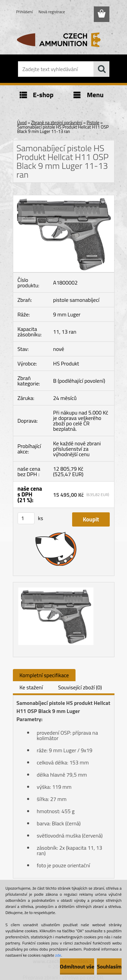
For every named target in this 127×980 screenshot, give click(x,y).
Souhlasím (109, 966)
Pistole (93, 122)
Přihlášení (25, 12)
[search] (102, 69)
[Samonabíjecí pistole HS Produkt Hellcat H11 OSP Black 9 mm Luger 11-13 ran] (64, 198)
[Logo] (63, 40)
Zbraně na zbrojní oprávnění (57, 122)
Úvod (22, 122)
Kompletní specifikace (44, 675)
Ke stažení (31, 687)
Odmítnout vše (77, 966)
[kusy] (26, 518)
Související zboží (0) (80, 687)
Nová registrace (52, 12)
